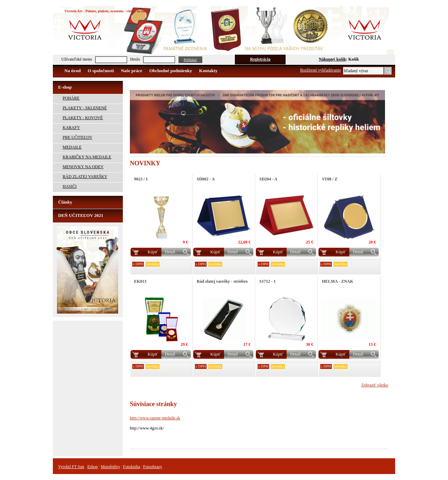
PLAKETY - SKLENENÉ (85, 108)
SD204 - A (268, 179)
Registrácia (260, 59)
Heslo (135, 59)
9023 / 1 (141, 179)
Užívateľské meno (77, 59)
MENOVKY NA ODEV (83, 167)
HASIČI (70, 186)
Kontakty (208, 71)
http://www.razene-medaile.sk (155, 418)
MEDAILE (72, 147)
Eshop (92, 467)
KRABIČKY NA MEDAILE (87, 157)
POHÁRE (71, 98)
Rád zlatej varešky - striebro (222, 281)
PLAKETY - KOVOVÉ (83, 118)
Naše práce (131, 71)
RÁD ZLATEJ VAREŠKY (85, 177)
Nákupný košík (332, 59)
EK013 (140, 281)
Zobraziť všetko (375, 385)
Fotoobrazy (153, 467)
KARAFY (71, 128)
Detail (170, 252)
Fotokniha (132, 467)
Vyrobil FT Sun (71, 467)
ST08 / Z (330, 179)
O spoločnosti (101, 71)
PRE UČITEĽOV (78, 137)
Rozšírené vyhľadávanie (321, 70)
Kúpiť (153, 252)
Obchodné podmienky (170, 71)
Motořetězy (110, 467)
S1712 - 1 (268, 281)
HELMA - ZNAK (338, 281)
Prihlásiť (190, 60)
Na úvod (73, 71)
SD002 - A (206, 179)
